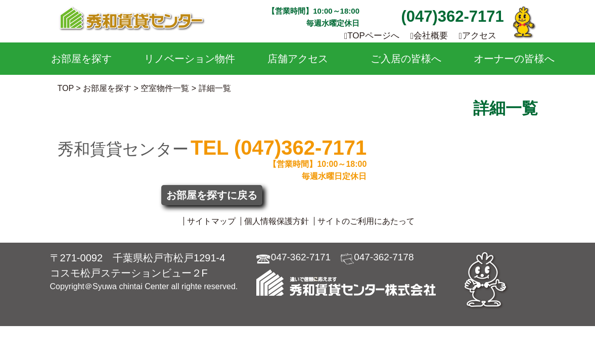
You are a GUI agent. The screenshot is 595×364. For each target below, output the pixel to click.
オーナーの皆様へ (514, 59)
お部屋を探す (81, 59)
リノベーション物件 (190, 59)
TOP (66, 88)
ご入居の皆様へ (406, 59)
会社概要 (429, 36)
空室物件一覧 (165, 88)
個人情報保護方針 (277, 221)
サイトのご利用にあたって (366, 221)
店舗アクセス (298, 59)
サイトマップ (211, 221)
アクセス (478, 36)
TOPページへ (372, 36)
